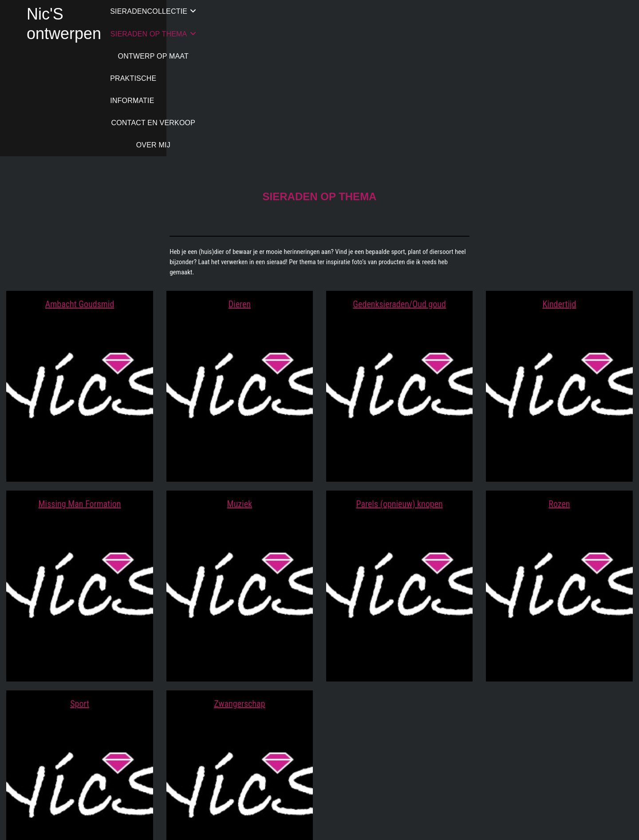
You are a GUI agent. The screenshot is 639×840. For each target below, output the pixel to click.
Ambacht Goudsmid (80, 193)
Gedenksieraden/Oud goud (399, 193)
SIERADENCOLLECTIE (190, 11)
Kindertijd (559, 193)
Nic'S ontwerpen (85, 14)
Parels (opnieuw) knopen (399, 392)
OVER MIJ (382, 34)
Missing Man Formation (80, 392)
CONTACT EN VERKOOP (570, 11)
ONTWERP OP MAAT (379, 11)
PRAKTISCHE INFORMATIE (471, 11)
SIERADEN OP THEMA (286, 11)
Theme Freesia (303, 824)
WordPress (333, 824)
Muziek (240, 392)
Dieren (240, 193)
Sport (80, 592)
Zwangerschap (239, 592)
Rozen (559, 392)
